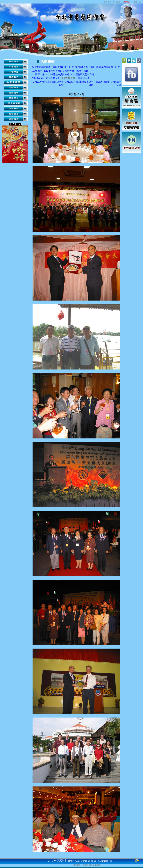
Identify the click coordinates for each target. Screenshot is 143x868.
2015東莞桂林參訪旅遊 (58, 74)
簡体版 (138, 2)
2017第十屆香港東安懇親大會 (59, 71)
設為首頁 (108, 2)
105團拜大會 (38, 74)
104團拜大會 (83, 78)
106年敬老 (37, 71)
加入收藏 (117, 2)
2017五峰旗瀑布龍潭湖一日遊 (105, 67)
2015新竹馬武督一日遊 (82, 74)
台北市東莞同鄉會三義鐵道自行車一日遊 (53, 67)
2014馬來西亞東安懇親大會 (46, 78)
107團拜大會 (82, 67)
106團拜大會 (82, 71)
